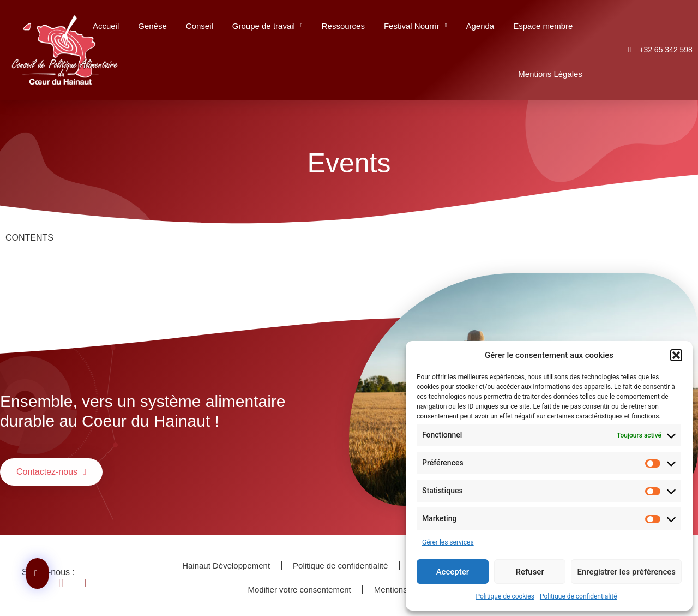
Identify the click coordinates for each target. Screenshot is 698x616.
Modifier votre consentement (300, 590)
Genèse (152, 26)
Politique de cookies (505, 596)
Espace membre (543, 26)
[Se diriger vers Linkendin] (68, 583)
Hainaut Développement (226, 566)
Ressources (343, 26)
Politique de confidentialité (579, 596)
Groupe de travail (267, 26)
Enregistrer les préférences (626, 572)
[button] (676, 355)
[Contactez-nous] (37, 573)
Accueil (106, 26)
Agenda (480, 26)
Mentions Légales (550, 74)
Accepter (453, 572)
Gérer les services (448, 542)
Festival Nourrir (416, 26)
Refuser (530, 572)
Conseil (200, 26)
